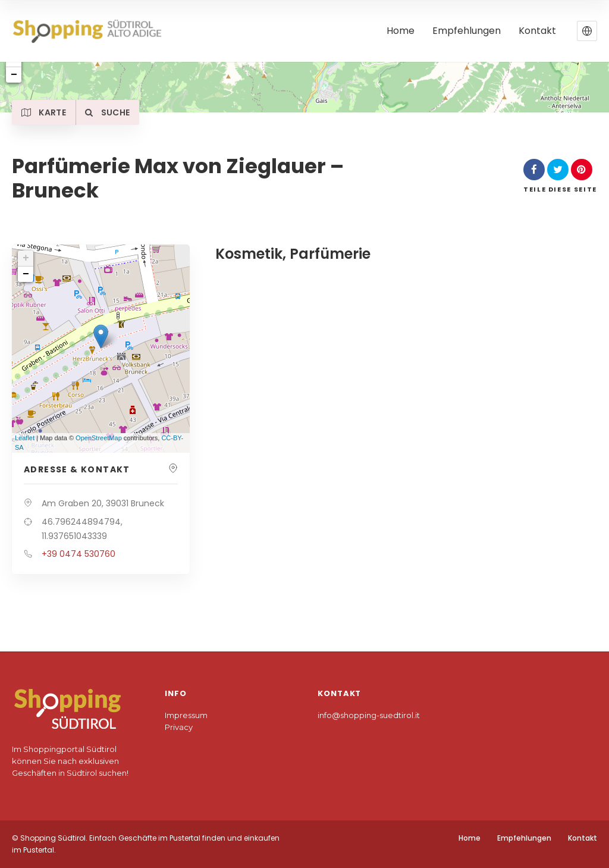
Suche (114, 112)
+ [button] (26, 258)
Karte (46, 112)
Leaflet (25, 438)
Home (470, 838)
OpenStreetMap (99, 438)
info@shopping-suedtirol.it (369, 715)
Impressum (186, 715)
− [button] (26, 274)
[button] (587, 31)
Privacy (179, 727)
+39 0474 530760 (79, 554)
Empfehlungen (524, 838)
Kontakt (583, 838)
